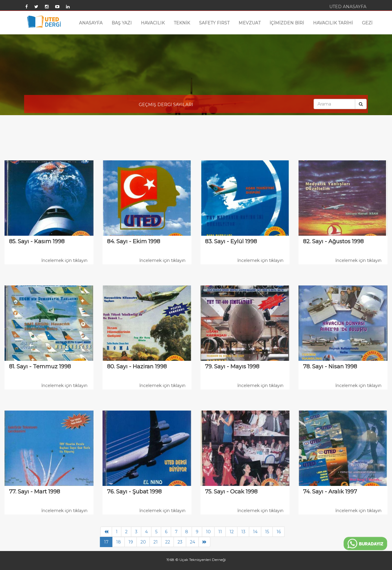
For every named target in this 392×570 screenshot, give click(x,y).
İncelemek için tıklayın (64, 260)
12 (232, 532)
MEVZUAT (250, 23)
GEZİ (367, 23)
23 (180, 542)
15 (267, 532)
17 (106, 542)
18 (119, 542)
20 (143, 542)
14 (255, 532)
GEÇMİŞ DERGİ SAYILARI (166, 105)
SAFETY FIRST (214, 23)
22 (168, 542)
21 (156, 542)
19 (131, 542)
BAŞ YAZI (122, 23)
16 (279, 532)
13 (243, 532)
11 (220, 532)
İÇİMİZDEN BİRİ (287, 23)
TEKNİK (182, 23)
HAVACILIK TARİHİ (333, 23)
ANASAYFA (91, 23)
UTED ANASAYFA (348, 7)
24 (193, 542)
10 (208, 532)
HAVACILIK (153, 23)
